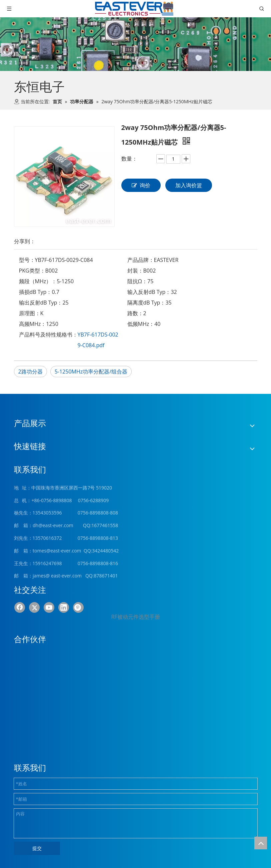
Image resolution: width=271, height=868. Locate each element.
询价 (141, 185)
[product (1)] (135, 44)
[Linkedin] (64, 607)
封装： (135, 271)
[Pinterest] (78, 607)
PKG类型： (32, 271)
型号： (27, 260)
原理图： (30, 313)
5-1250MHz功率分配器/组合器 (91, 372)
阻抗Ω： (137, 281)
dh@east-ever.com (53, 525)
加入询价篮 (189, 185)
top (261, 843)
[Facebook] (20, 607)
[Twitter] (34, 607)
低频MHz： (141, 324)
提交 (37, 848)
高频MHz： (33, 324)
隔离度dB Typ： (146, 303)
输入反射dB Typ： (149, 292)
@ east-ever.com (64, 576)
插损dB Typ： (35, 292)
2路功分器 (30, 372)
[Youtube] (49, 607)
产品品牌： (141, 260)
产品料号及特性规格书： (48, 335)
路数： (135, 313)
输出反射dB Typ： (41, 303)
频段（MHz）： (38, 281)
